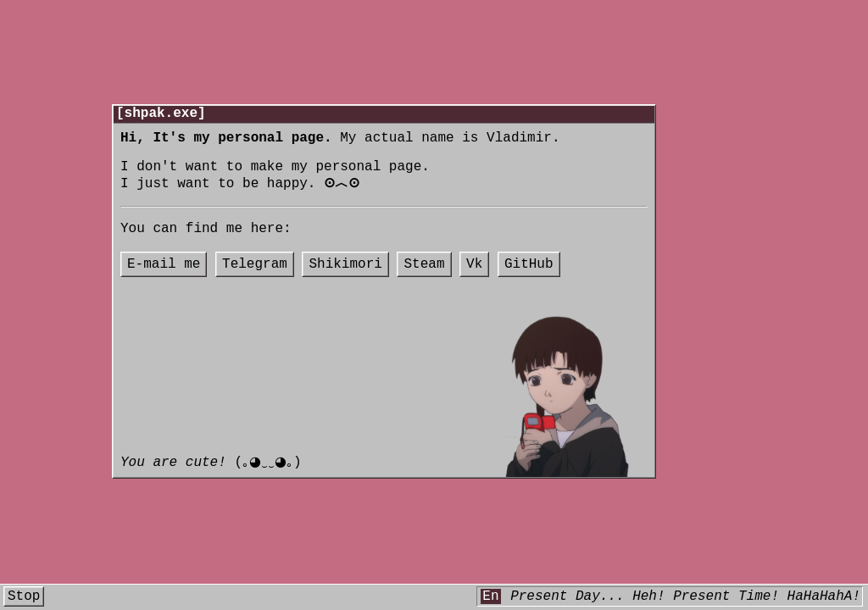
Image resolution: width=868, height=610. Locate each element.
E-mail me (164, 282)
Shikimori (345, 282)
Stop (24, 598)
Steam (424, 282)
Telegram (255, 282)
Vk (474, 282)
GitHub (529, 282)
